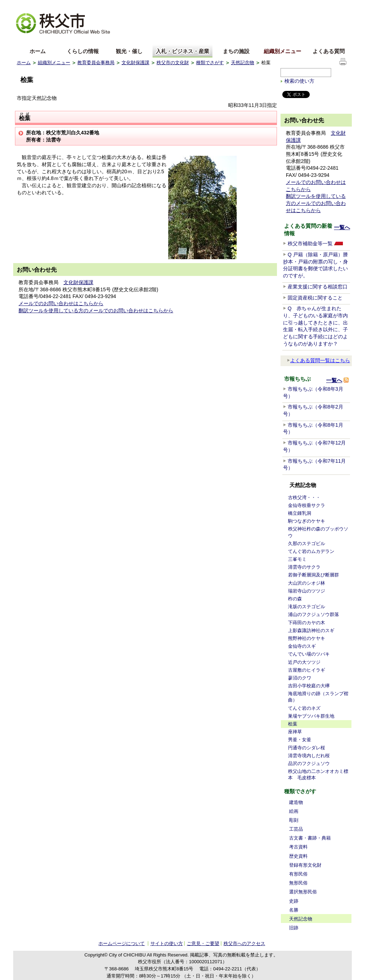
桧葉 (293, 724)
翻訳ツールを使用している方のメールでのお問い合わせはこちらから (96, 311)
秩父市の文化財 (173, 63)
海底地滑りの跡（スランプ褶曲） (318, 697)
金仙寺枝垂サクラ (307, 505)
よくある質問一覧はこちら (318, 360)
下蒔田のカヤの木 (307, 623)
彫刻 (294, 820)
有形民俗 (298, 874)
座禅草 (295, 732)
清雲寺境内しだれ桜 (309, 756)
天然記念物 (243, 63)
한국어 (73, 40)
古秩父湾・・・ (304, 497)
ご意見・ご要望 (203, 943)
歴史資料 (298, 856)
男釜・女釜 (300, 740)
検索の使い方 (299, 81)
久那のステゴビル (307, 543)
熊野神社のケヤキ (307, 638)
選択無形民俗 (303, 892)
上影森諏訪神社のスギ (311, 630)
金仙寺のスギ (302, 646)
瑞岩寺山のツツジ (307, 591)
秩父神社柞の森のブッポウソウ (318, 532)
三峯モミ (297, 559)
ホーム (38, 51)
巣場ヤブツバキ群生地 (311, 716)
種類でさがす (210, 63)
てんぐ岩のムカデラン (311, 551)
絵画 (294, 811)
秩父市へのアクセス (244, 943)
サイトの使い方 (331, 5)
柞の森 (295, 599)
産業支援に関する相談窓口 (318, 287)
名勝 (294, 910)
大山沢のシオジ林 (307, 583)
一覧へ (342, 227)
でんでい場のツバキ (309, 654)
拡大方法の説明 (73, 6)
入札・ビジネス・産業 (182, 51)
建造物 (296, 802)
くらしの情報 (83, 51)
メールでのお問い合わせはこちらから (61, 303)
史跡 (294, 901)
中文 (49, 40)
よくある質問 (329, 51)
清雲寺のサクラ (304, 567)
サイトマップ (295, 5)
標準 (128, 6)
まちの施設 (236, 51)
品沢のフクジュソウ (309, 763)
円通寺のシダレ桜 (307, 748)
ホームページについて (122, 943)
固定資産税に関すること (315, 298)
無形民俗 (298, 883)
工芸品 (296, 829)
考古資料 (298, 847)
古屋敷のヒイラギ (307, 670)
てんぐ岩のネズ (304, 708)
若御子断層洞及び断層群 (313, 575)
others (97, 40)
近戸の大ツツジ (304, 662)
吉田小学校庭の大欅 (309, 686)
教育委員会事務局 (96, 63)
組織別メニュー (282, 51)
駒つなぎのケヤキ (307, 521)
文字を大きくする (34, 6)
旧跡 (294, 928)
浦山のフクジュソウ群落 (313, 614)
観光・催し (129, 51)
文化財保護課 (135, 63)
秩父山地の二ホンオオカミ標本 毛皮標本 (318, 774)
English (25, 40)
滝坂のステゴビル (307, 607)
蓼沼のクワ (300, 678)
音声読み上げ (261, 6)
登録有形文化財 (305, 865)
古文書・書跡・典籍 (310, 838)
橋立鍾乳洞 (300, 513)
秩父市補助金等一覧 (310, 243)
